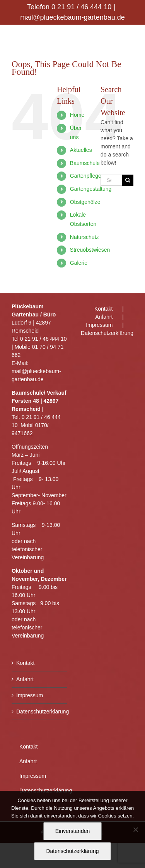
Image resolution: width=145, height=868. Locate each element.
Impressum (30, 695)
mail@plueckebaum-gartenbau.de (72, 17)
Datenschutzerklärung (40, 712)
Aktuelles (81, 150)
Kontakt (25, 663)
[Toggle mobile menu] (129, 37)
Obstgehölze (85, 202)
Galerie (79, 263)
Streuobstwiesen (90, 250)
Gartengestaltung (91, 189)
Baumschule (85, 163)
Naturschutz (84, 237)
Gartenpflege (86, 176)
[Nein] (135, 829)
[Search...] (111, 180)
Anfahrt (25, 679)
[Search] (128, 180)
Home (77, 115)
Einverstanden (73, 831)
